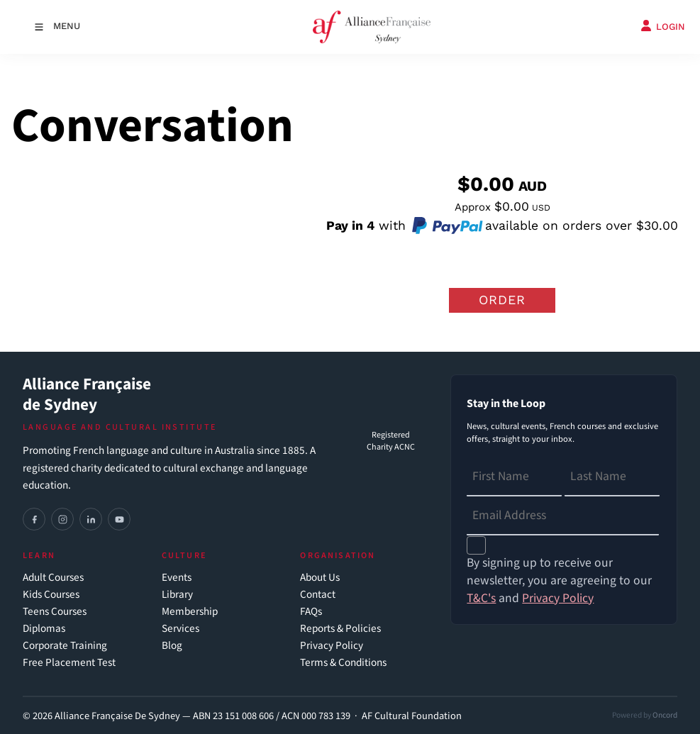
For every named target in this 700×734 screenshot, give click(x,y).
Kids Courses (51, 595)
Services (180, 629)
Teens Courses (55, 612)
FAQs (311, 612)
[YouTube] (119, 519)
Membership (190, 612)
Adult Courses (53, 578)
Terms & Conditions (343, 663)
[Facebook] (34, 519)
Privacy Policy (332, 646)
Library (177, 595)
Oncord (665, 715)
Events (177, 578)
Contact (318, 595)
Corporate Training (65, 646)
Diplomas (44, 629)
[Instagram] (62, 519)
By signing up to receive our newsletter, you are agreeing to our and (559, 580)
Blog (172, 646)
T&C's (481, 598)
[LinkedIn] (91, 519)
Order (502, 300)
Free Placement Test (69, 663)
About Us (320, 578)
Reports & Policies (340, 629)
